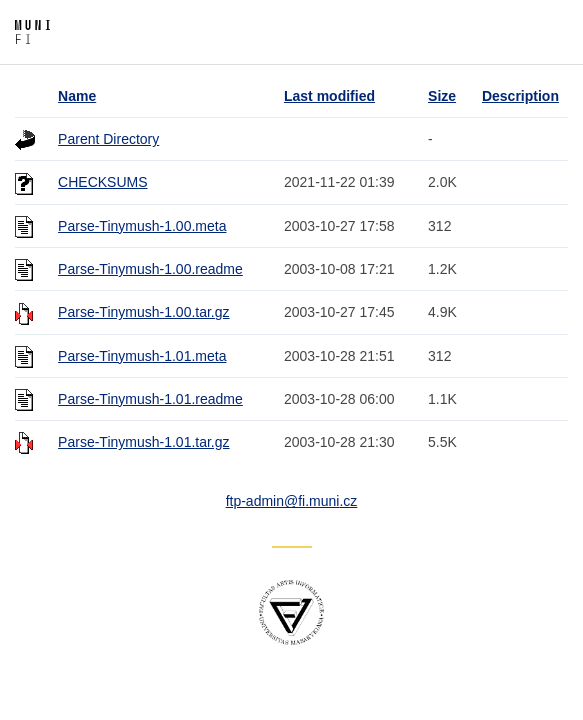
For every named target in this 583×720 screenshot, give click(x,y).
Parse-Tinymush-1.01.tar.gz (143, 442)
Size (442, 96)
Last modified (329, 96)
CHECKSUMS (102, 182)
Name (77, 96)
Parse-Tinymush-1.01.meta (142, 356)
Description (520, 96)
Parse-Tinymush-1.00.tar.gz (143, 312)
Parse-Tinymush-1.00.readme (150, 269)
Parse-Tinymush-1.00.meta (142, 226)
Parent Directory (108, 139)
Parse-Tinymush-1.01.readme (150, 399)
